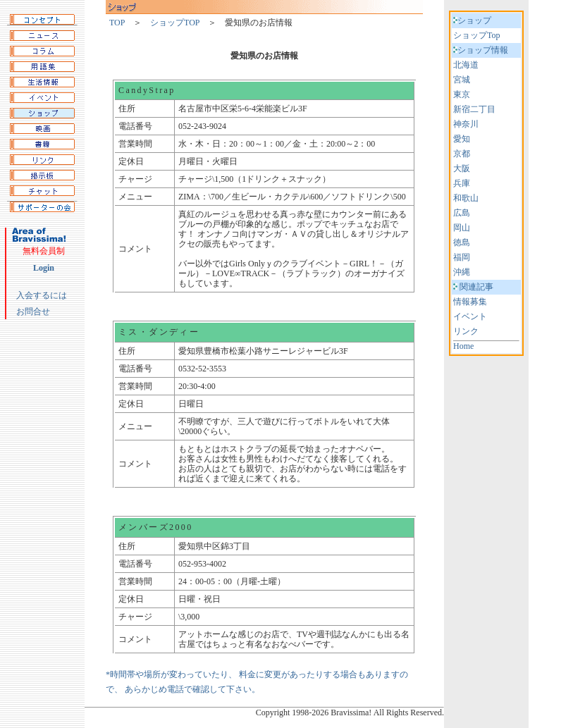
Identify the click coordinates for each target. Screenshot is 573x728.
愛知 (462, 139)
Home (463, 346)
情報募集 (470, 302)
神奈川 (466, 124)
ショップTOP (175, 23)
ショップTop (477, 35)
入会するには (42, 295)
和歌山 (466, 198)
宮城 (462, 80)
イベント (470, 316)
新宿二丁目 (474, 109)
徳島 (462, 242)
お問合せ (33, 311)
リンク (466, 331)
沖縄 (462, 272)
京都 (462, 154)
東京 (462, 94)
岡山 (462, 228)
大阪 (462, 168)
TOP (117, 23)
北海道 (466, 65)
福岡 (462, 257)
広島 (462, 213)
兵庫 (462, 183)
